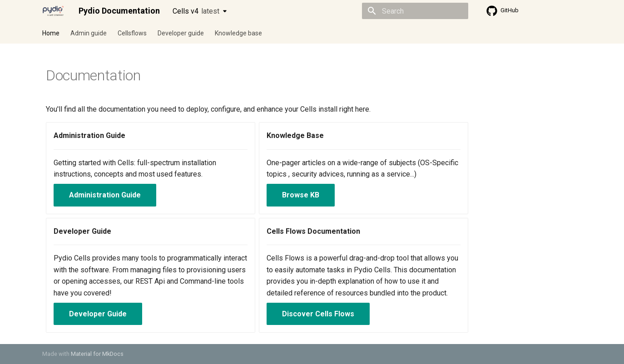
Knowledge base (238, 33)
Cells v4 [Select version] (196, 11)
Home (51, 33)
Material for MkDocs (97, 354)
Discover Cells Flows (318, 314)
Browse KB (301, 195)
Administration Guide (105, 195)
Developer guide (181, 33)
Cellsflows (132, 33)
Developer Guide (98, 314)
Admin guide (89, 33)
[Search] (415, 11)
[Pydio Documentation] (53, 11)
